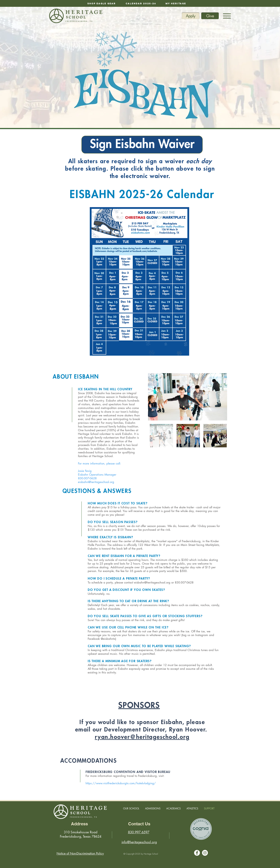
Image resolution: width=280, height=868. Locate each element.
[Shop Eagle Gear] (101, 3)
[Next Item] (220, 397)
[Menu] (227, 16)
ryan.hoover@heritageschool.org (142, 737)
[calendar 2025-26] (141, 3)
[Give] (210, 16)
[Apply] (191, 16)
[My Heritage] (176, 3)
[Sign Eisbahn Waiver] (142, 145)
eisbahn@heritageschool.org (96, 482)
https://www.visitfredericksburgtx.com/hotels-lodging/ (121, 783)
